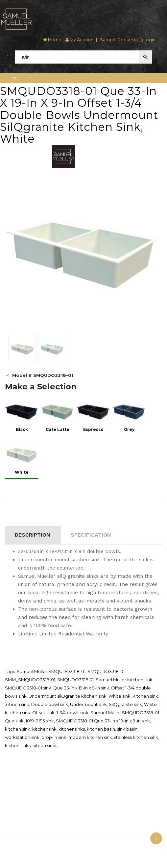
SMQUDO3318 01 (75, 680)
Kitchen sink (145, 696)
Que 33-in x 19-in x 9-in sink (81, 688)
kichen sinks (18, 745)
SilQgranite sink (125, 704)
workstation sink (22, 737)
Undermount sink (88, 704)
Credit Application (21, 792)
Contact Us (15, 827)
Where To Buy (17, 784)
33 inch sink (17, 704)
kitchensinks (72, 729)
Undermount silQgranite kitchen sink (68, 696)
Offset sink (43, 713)
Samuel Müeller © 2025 (29, 843)
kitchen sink (18, 729)
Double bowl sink (50, 704)
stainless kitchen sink (136, 737)
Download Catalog (22, 800)
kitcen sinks (45, 745)
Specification (91, 535)
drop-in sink (54, 737)
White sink (119, 696)
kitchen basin (101, 729)
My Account (80, 40)
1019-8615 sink (40, 721)
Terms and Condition (24, 809)
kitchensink (44, 729)
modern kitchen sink (90, 737)
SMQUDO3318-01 (106, 671)
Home (52, 40)
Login (148, 40)
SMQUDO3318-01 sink (28, 688)
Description (33, 535)
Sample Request (117, 40)
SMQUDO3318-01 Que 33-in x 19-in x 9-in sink (103, 721)
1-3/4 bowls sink (72, 713)
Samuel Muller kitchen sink (124, 680)
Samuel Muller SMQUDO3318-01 (51, 671)
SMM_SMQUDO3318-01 (30, 680)
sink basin (127, 729)
